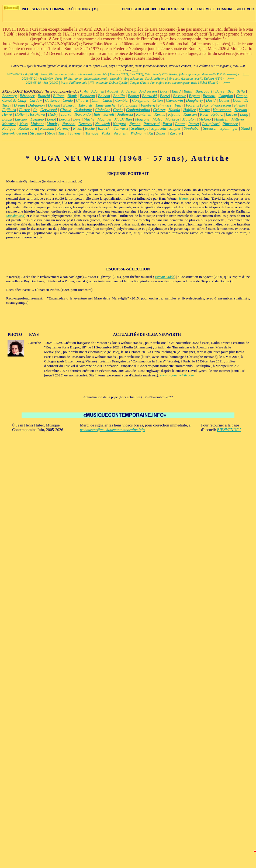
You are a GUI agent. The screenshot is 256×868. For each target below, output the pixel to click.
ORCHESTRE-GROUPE (139, 9)
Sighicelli (159, 128)
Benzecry (9, 96)
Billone (59, 96)
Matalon (189, 119)
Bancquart (204, 91)
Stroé (51, 133)
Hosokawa (37, 114)
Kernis (160, 114)
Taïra (62, 133)
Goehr (118, 110)
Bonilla (119, 96)
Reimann (47, 128)
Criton (158, 100)
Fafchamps (129, 105)
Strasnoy (37, 133)
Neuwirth (103, 124)
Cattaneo (52, 100)
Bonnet (133, 96)
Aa (86, 91)
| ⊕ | (95, 9)
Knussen (190, 114)
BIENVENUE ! (229, 430)
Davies (224, 100)
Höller (20, 114)
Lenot (51, 119)
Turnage (92, 133)
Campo (242, 96)
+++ (135, 70)
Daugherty (194, 100)
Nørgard (120, 124)
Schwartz (121, 128)
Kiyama (174, 114)
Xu (151, 133)
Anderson (129, 91)
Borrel (165, 96)
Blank (72, 96)
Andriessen (148, 91)
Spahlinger (229, 128)
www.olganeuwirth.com (177, 375)
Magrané (142, 119)
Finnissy (165, 105)
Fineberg (148, 105)
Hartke (204, 110)
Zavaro (175, 133)
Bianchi (44, 96)
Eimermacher (106, 105)
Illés (97, 114)
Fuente (240, 105)
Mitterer (238, 119)
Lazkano (37, 119)
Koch (204, 114)
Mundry (53, 124)
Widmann (138, 133)
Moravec (9, 124)
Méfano (205, 119)
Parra (167, 124)
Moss (23, 124)
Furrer (24, 110)
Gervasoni (49, 110)
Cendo (68, 100)
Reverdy (63, 128)
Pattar (180, 124)
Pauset (194, 124)
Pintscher (230, 124)
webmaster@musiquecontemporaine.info (112, 430)
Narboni (69, 124)
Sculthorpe (140, 128)
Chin (96, 100)
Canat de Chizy (14, 100)
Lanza (7, 119)
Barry (220, 91)
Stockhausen (15, 216)
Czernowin (174, 100)
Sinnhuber (192, 128)
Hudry (53, 114)
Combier (122, 100)
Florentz (192, 105)
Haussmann (222, 110)
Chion (107, 100)
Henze (183, 198)
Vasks (106, 133)
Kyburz (217, 114)
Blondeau (87, 96)
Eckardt (70, 105)
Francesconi (221, 105)
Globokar (102, 110)
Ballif (188, 91)
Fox (205, 105)
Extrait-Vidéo (165, 277)
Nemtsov (85, 124)
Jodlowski (125, 114)
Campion (226, 96)
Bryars (194, 96)
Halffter (189, 110)
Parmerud (152, 124)
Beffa (241, 91)
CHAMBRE (225, 9)
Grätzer (159, 110)
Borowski (149, 96)
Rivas (77, 128)
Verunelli (121, 133)
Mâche (89, 119)
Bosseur (179, 96)
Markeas (172, 119)
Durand (54, 105)
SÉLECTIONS (78, 9)
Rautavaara (28, 128)
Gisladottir (83, 110)
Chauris (82, 100)
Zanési (161, 133)
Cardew (36, 100)
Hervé (7, 114)
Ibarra (66, 114)
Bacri (164, 91)
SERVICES (40, 9)
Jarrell (109, 114)
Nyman (135, 124)
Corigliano (141, 100)
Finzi (179, 105)
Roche (90, 128)
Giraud (65, 110)
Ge (35, 110)
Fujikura (9, 110)
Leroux (65, 119)
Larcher (21, 119)
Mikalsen (221, 119)
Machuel (104, 119)
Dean (237, 100)
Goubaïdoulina (138, 110)
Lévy (77, 119)
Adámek (98, 91)
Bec (230, 91)
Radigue (9, 128)
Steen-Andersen (15, 133)
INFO (26, 9)
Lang (244, 114)
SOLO (240, 9)
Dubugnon (36, 105)
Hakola (174, 110)
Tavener (76, 133)
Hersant (241, 110)
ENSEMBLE (206, 9)
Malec (158, 119)
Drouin (19, 105)
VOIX (251, 9)
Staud (245, 128)
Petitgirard (211, 124)
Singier (175, 128)
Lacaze (231, 114)
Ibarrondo (83, 114)
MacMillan (123, 119)
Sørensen (210, 128)
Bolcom (104, 96)
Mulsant (37, 124)
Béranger (27, 96)
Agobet (113, 91)
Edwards (86, 105)
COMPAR (57, 9)
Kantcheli (144, 114)
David (211, 100)
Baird (176, 91)
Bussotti (209, 96)
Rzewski (104, 128)
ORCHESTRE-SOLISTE (177, 9)
